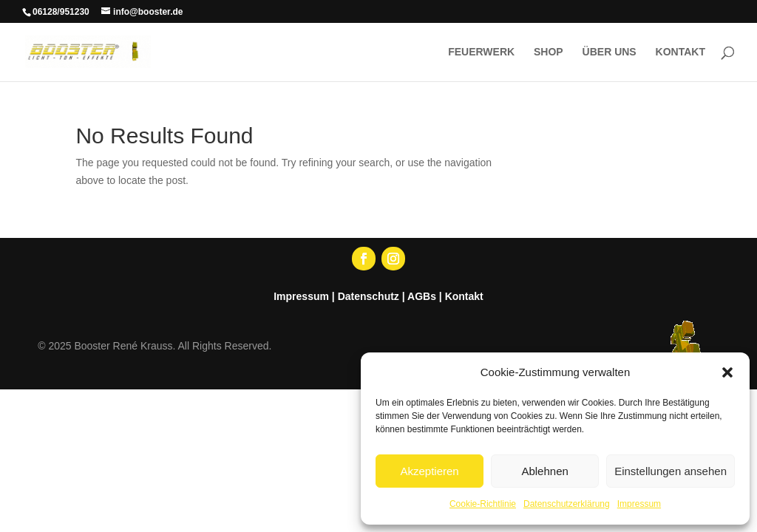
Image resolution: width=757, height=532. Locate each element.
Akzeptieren (429, 471)
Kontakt (464, 296)
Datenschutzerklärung (567, 504)
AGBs (422, 296)
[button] (727, 372)
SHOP (549, 52)
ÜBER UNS (610, 52)
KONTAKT (680, 52)
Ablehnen (544, 471)
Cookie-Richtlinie (483, 504)
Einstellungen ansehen (671, 471)
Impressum (639, 504)
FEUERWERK (481, 52)
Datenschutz (369, 296)
